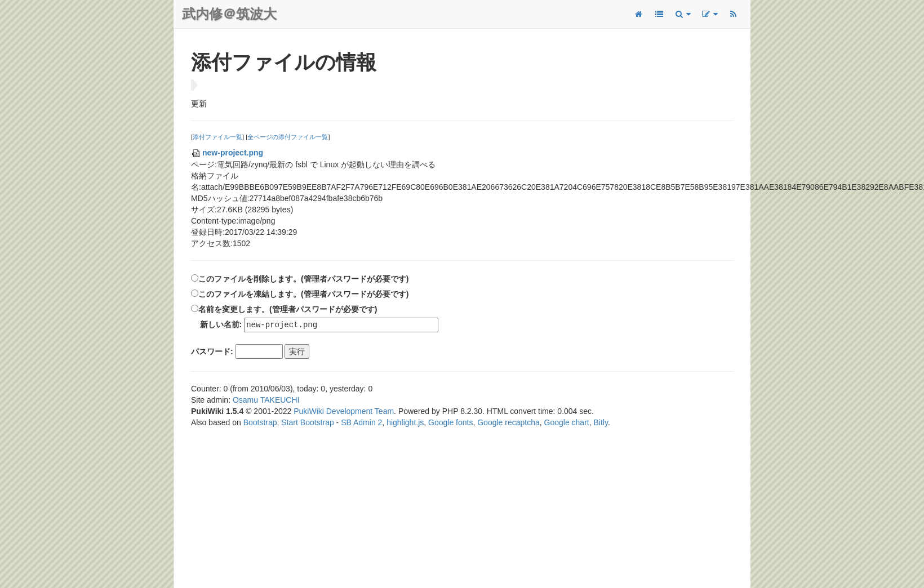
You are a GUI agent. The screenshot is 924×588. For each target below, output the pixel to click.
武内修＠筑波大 (229, 14)
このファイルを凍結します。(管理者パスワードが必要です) (303, 294)
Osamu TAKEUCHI (266, 400)
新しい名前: (221, 325)
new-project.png (227, 153)
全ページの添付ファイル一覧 (288, 137)
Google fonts (450, 423)
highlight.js (405, 423)
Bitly (601, 423)
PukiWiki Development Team (344, 412)
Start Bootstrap (307, 423)
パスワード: (212, 352)
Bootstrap (260, 423)
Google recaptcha (508, 423)
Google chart (567, 423)
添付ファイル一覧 (217, 137)
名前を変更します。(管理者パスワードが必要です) (288, 309)
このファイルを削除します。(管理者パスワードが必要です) (303, 279)
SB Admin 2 (361, 423)
